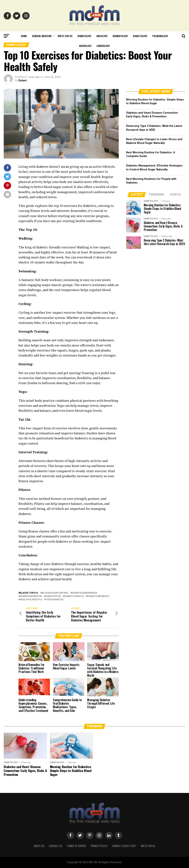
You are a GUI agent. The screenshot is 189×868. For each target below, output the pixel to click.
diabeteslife (53, 596)
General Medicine (42, 36)
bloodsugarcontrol (55, 593)
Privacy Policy (99, 846)
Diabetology (140, 36)
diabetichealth (74, 596)
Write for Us (65, 36)
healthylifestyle (31, 600)
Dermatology (120, 36)
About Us (39, 846)
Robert (23, 80)
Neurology (85, 46)
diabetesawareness (84, 593)
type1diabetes (54, 600)
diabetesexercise (31, 596)
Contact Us (56, 846)
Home (24, 36)
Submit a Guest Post (124, 846)
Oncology (102, 36)
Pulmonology (160, 36)
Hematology (84, 36)
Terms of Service (76, 846)
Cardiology (103, 46)
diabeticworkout (98, 596)
